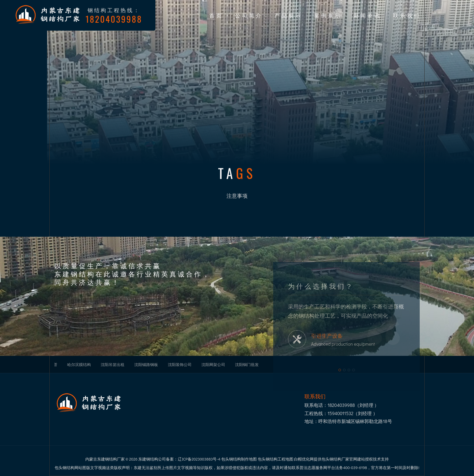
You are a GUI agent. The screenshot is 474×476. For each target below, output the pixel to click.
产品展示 (288, 15)
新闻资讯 (367, 15)
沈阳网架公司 (213, 364)
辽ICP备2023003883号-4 (199, 459)
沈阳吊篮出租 (113, 364)
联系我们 (407, 15)
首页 (216, 15)
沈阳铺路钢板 (146, 364)
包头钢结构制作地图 (239, 459)
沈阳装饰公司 (180, 364)
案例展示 (328, 15)
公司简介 (249, 15)
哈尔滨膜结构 (79, 364)
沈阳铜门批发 (247, 364)
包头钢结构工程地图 (276, 459)
